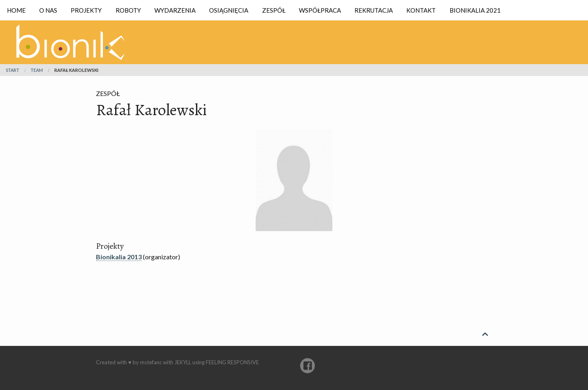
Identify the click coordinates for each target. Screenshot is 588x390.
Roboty (128, 10)
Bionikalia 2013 (119, 257)
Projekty (86, 10)
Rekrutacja (374, 10)
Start (12, 70)
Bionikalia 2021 (475, 10)
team (37, 70)
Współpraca (320, 10)
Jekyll (183, 362)
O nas (48, 10)
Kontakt (421, 10)
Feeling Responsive (232, 362)
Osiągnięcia (229, 10)
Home (16, 10)
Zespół (274, 10)
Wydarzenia (175, 10)
